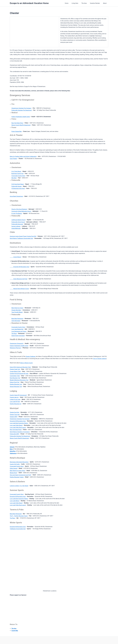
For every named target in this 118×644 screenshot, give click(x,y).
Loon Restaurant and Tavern (20, 331)
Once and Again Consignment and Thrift (21, 475)
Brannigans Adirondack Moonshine (20, 462)
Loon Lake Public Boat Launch (19, 427)
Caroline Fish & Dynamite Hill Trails (20, 374)
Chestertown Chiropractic (17, 343)
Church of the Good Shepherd (20, 209)
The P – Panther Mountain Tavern (20, 516)
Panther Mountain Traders (17, 477)
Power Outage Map (17, 131)
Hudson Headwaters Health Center (22, 117)
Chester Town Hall (15, 415)
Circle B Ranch (16, 257)
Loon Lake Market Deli (18, 329)
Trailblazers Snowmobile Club (18, 529)
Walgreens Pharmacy (16, 348)
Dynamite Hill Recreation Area (20, 267)
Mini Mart (14, 178)
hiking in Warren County (27, 363)
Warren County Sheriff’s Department (22, 125)
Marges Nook (14, 473)
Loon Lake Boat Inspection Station (20, 423)
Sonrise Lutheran (16, 226)
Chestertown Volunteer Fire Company (22, 108)
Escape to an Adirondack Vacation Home (29, 3)
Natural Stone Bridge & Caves (20, 289)
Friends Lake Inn (15, 397)
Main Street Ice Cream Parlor (18, 471)
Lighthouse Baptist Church (19, 220)
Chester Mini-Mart (17, 310)
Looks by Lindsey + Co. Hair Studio (20, 486)
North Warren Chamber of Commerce (21, 432)
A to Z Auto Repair (17, 171)
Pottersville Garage (17, 186)
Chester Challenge (31, 356)
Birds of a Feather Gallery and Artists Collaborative (24, 156)
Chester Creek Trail (15, 369)
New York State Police (18, 123)
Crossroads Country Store (19, 176)
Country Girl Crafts (15, 464)
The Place (14, 333)
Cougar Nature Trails (16, 371)
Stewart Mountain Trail (16, 387)
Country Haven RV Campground (19, 395)
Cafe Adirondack (16, 321)
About (105, 3)
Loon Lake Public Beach (17, 425)
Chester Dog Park (15, 412)
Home (70, 3)
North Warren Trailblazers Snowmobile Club (22, 238)
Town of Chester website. (100, 359)
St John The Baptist (17, 213)
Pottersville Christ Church (19, 222)
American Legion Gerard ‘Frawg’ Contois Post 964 (24, 236)
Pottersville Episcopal (18, 224)
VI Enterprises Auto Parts (19, 188)
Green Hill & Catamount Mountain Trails (21, 367)
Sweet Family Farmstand (19, 336)
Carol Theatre (14, 159)
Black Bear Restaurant (18, 319)
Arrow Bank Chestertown (17, 196)
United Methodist (16, 228)
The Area (86, 3)
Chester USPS (14, 417)
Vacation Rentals (96, 3)
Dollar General (14, 468)
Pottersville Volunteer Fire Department (23, 110)
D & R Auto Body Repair (18, 184)
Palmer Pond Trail (15, 382)
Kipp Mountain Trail (15, 378)
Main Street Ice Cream (18, 308)
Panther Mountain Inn (16, 404)
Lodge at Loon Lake (16, 399)
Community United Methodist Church (22, 211)
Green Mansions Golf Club (19, 279)
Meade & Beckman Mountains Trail (20, 380)
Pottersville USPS (15, 434)
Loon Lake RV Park (15, 402)
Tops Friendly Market (18, 312)
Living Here (77, 3)
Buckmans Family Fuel (18, 174)
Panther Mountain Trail (16, 384)
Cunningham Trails (15, 376)
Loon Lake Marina (15, 501)
